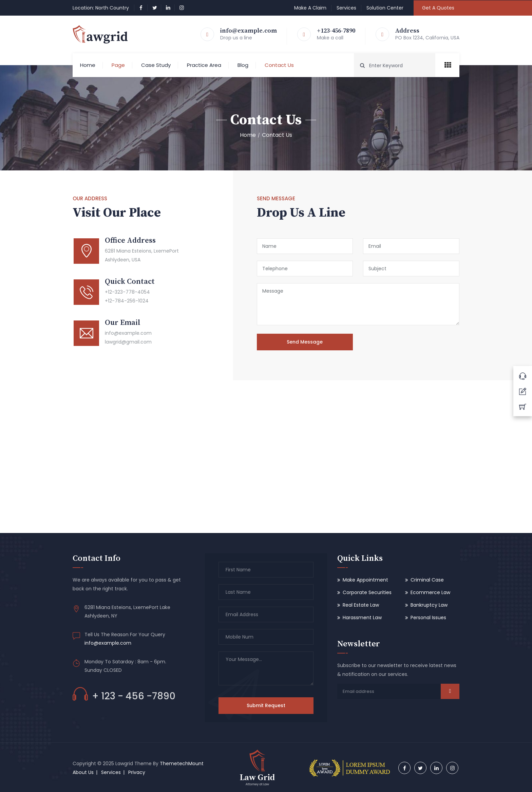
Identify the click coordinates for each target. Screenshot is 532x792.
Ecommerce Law (430, 592)
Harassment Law (362, 618)
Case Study (156, 65)
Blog (243, 65)
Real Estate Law (361, 605)
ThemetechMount (182, 763)
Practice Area (204, 65)
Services (346, 8)
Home (88, 65)
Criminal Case (427, 580)
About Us (83, 772)
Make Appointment (365, 580)
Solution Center (385, 8)
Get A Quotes (438, 8)
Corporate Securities (367, 592)
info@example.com (249, 31)
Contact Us (279, 65)
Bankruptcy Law (429, 605)
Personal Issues (428, 618)
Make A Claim (310, 8)
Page (118, 65)
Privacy (137, 772)
